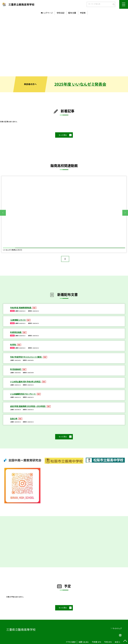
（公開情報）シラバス (18, 320)
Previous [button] (3, 213)
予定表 (83, 13)
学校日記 (61, 13)
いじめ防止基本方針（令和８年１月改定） (26, 382)
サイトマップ (117, 628)
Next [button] (125, 213)
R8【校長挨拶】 (16, 369)
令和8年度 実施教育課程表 (21, 308)
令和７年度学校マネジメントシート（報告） (26, 357)
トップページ (48, 13)
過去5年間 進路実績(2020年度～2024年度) (28, 406)
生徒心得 (14, 418)
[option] (64, 46)
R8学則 (13, 345)
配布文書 (72, 13)
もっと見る (63, 135)
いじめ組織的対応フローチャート (23, 394)
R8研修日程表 (16, 332)
